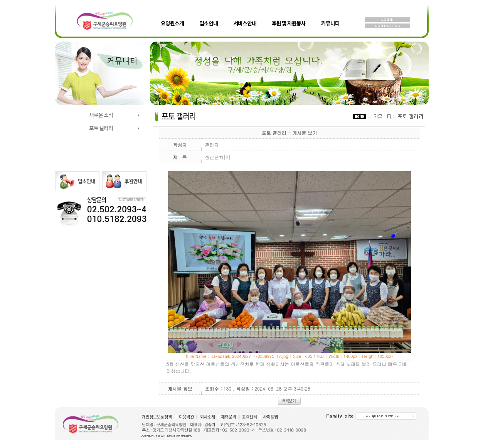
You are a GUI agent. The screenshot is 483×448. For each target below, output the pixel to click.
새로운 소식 (101, 115)
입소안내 (209, 17)
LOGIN (387, 19)
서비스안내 (245, 17)
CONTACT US (387, 26)
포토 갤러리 (101, 128)
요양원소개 (172, 17)
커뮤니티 (330, 17)
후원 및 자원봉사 (289, 17)
